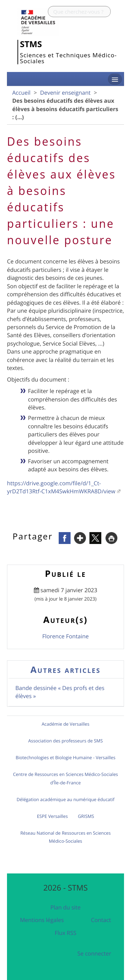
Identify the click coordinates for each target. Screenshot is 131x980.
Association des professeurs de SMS (66, 741)
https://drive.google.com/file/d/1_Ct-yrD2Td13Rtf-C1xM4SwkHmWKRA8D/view (61, 487)
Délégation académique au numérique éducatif (65, 799)
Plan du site (65, 907)
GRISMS (86, 816)
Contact (101, 920)
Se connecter (94, 953)
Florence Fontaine (65, 636)
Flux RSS (65, 933)
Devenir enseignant (65, 93)
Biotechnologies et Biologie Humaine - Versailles (66, 757)
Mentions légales (42, 920)
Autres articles (65, 670)
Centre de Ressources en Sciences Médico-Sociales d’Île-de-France (65, 778)
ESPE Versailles (53, 816)
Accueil (21, 93)
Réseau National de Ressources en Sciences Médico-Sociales (65, 837)
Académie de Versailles (65, 724)
